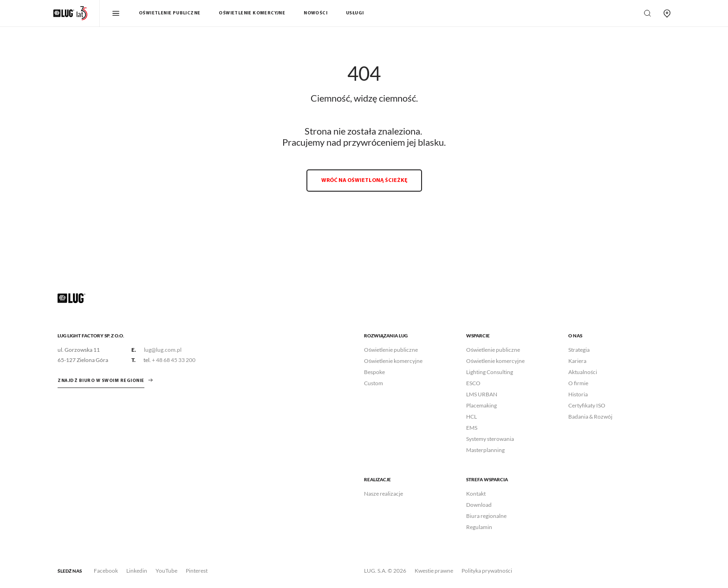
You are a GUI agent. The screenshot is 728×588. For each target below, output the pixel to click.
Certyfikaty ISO (587, 405)
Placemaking (481, 405)
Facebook (106, 571)
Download (479, 505)
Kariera (577, 361)
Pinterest (197, 571)
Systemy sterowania (490, 439)
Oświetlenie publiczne (169, 13)
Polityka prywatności (487, 571)
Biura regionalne (486, 516)
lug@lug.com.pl (163, 350)
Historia (578, 394)
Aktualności (583, 372)
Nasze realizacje (383, 494)
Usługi (355, 13)
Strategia (579, 350)
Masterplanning (485, 450)
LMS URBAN (482, 394)
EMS (472, 428)
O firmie (578, 383)
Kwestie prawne (434, 571)
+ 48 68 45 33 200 (174, 360)
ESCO (473, 383)
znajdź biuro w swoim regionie (101, 381)
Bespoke (374, 372)
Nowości (315, 13)
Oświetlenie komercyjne (252, 13)
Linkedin (137, 571)
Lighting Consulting (490, 372)
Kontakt (476, 494)
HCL (471, 417)
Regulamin (479, 527)
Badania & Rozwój (590, 417)
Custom (374, 383)
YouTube (166, 571)
